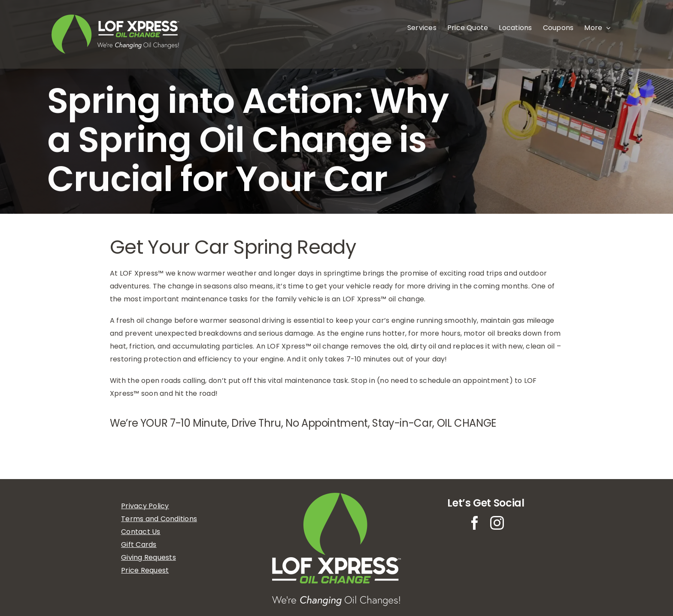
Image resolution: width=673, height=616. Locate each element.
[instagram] (497, 523)
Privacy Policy (145, 506)
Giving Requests (149, 557)
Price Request (145, 570)
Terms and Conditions (159, 519)
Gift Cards (139, 545)
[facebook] (475, 523)
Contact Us (141, 532)
